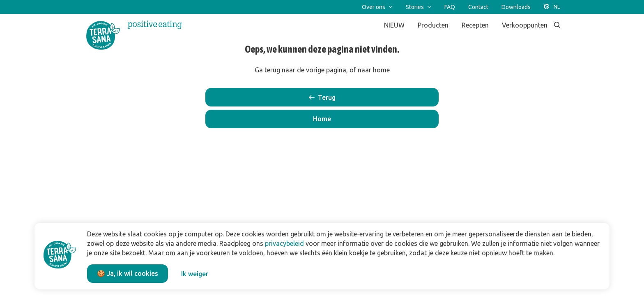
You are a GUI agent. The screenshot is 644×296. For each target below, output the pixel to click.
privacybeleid (284, 243)
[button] (322, 119)
